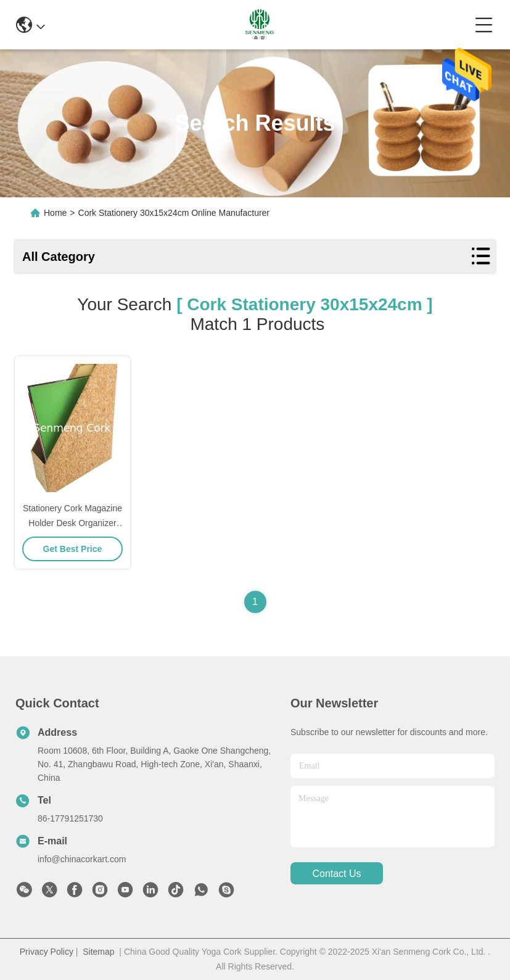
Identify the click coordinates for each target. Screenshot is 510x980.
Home (55, 213)
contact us (336, 874)
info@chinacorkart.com (82, 859)
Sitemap (98, 952)
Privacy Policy (47, 952)
